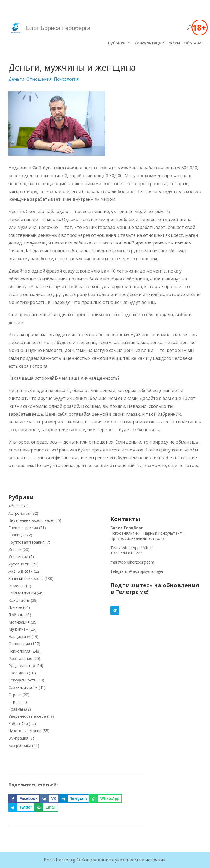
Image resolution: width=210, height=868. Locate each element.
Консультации (149, 43)
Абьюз (14, 506)
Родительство (22, 665)
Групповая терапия (26, 542)
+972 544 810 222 (126, 553)
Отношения (39, 79)
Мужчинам (18, 629)
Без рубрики (20, 745)
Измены (16, 586)
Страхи (15, 695)
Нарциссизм (20, 637)
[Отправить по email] (46, 807)
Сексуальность (22, 680)
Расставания (20, 658)
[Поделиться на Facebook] (24, 798)
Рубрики (117, 43)
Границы (16, 535)
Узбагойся (18, 724)
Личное (15, 607)
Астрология (19, 513)
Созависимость (23, 687)
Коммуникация (22, 593)
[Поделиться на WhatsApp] (106, 798)
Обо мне (193, 43)
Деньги (16, 79)
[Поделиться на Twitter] (21, 807)
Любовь (16, 615)
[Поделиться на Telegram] (74, 798)
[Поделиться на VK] (49, 798)
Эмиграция (18, 738)
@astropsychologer (146, 571)
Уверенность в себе (27, 716)
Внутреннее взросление (31, 520)
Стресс (15, 702)
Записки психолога (26, 578)
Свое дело (18, 673)
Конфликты (19, 600)
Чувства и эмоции (25, 731)
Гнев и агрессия (23, 528)
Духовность (20, 564)
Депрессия (18, 557)
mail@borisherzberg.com (132, 562)
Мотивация (19, 622)
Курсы (174, 43)
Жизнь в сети (21, 571)
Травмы (16, 709)
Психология (66, 79)
